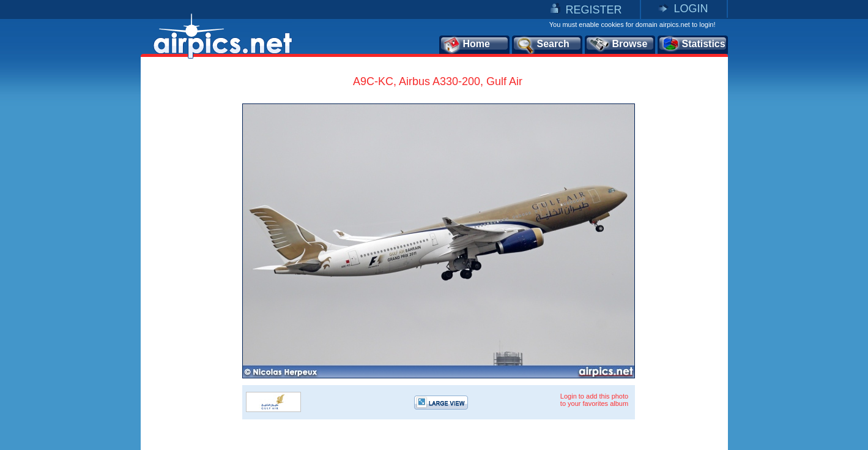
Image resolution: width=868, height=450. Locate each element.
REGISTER (593, 10)
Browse (618, 45)
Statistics (693, 45)
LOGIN (691, 9)
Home (466, 45)
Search (543, 45)
